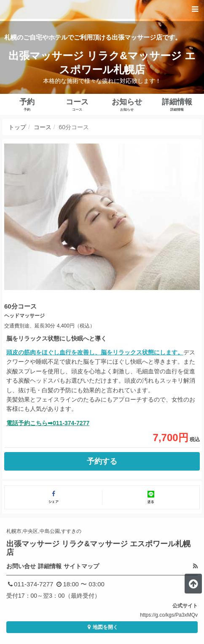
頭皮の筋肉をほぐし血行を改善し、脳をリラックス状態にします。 (95, 352)
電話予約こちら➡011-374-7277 (48, 423)
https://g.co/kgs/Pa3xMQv (169, 615)
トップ (17, 127)
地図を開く (102, 627)
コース (43, 127)
